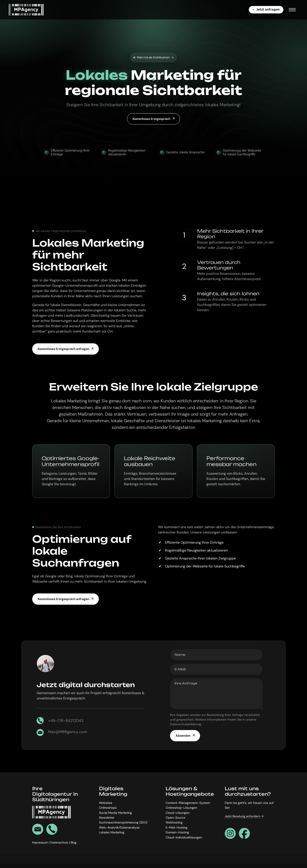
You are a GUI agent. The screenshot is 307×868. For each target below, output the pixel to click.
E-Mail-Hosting (177, 827)
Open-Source (175, 818)
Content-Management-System (188, 803)
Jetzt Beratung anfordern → (244, 816)
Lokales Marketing (112, 833)
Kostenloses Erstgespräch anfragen (63, 349)
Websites (106, 803)
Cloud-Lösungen (178, 813)
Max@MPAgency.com (68, 732)
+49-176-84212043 (66, 721)
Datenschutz (60, 843)
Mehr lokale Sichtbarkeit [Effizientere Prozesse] (153, 58)
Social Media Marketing (115, 813)
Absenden (183, 736)
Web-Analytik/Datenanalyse (119, 827)
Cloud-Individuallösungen (184, 837)
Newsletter (107, 818)
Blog (74, 843)
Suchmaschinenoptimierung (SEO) (123, 823)
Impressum (40, 843)
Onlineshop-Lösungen (181, 808)
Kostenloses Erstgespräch (151, 119)
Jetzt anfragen (266, 9)
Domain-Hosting (177, 833)
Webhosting (174, 823)
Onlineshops (108, 808)
